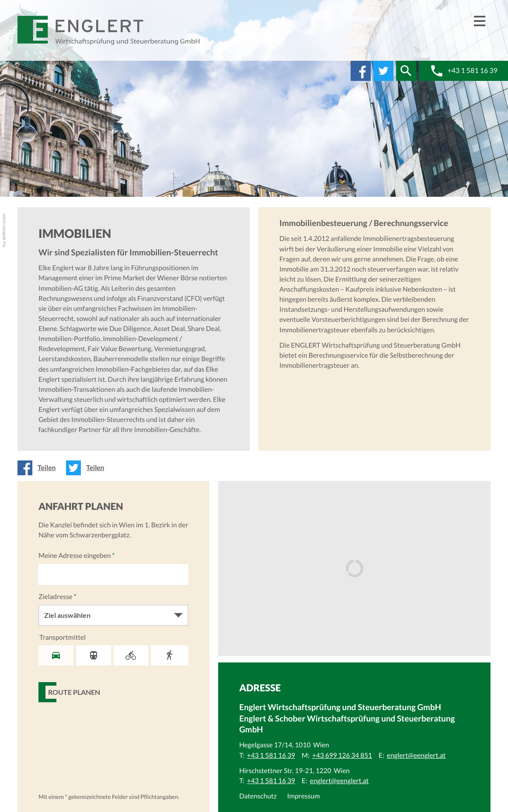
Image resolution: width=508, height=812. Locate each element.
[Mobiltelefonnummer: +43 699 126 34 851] (342, 756)
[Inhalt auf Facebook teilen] (39, 468)
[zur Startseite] (109, 30)
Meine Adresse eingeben (77, 556)
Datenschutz (258, 796)
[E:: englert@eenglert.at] (416, 756)
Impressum (304, 796)
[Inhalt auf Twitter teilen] (88, 468)
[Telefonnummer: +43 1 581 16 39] (271, 756)
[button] (406, 71)
